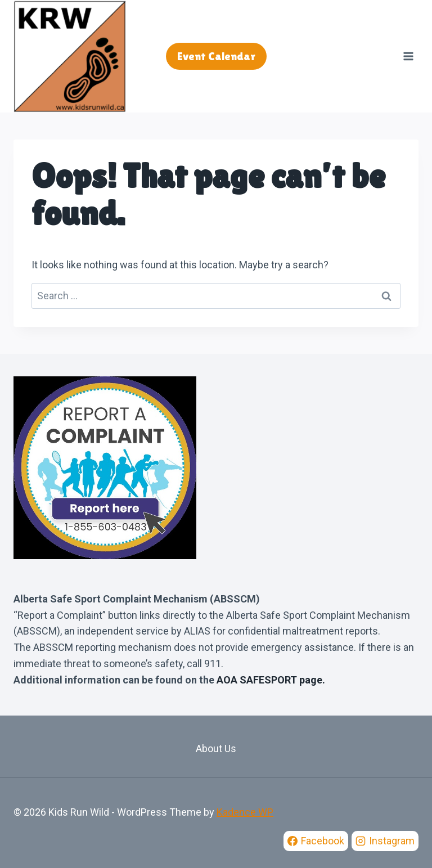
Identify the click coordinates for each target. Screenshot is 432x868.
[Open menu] (408, 56)
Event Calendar (216, 56)
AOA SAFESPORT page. (271, 680)
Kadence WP (245, 812)
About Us (216, 748)
